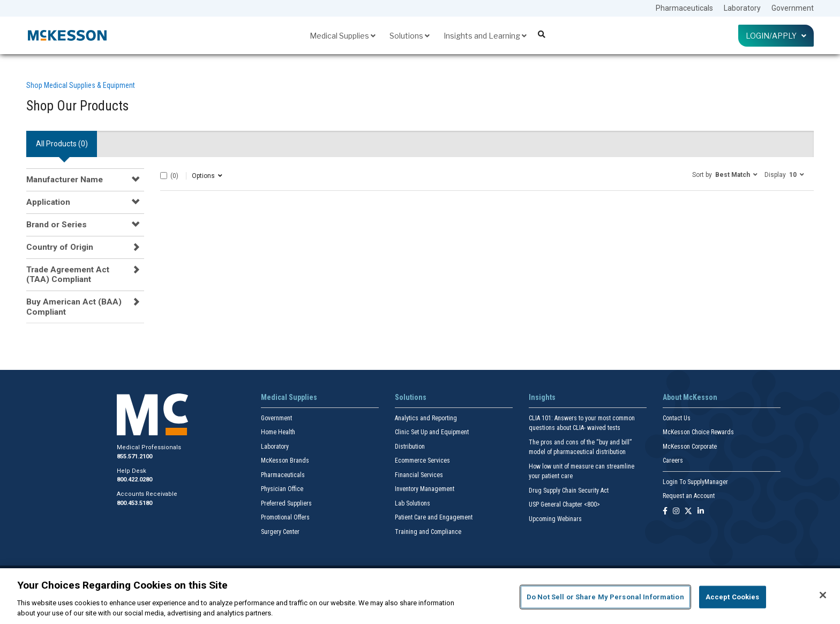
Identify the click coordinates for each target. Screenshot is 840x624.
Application (48, 202)
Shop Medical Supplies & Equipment (81, 85)
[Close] (823, 595)
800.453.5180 (134, 503)
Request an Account (689, 496)
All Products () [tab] (62, 144)
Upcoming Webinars (555, 519)
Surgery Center (280, 532)
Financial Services (419, 475)
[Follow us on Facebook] (665, 512)
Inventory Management (425, 489)
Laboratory (742, 8)
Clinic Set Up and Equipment (432, 432)
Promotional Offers (285, 517)
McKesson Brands (285, 460)
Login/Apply (776, 36)
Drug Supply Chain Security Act (569, 491)
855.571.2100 (134, 456)
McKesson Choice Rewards (698, 432)
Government (793, 8)
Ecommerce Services (422, 460)
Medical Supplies (343, 36)
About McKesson (690, 397)
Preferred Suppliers (286, 503)
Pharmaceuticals (684, 8)
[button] (725, 174)
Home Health (278, 432)
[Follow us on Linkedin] (701, 512)
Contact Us (677, 418)
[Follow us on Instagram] (676, 512)
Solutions (410, 36)
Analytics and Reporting (426, 418)
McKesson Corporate (690, 447)
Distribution (410, 447)
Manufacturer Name (65, 180)
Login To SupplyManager (695, 482)
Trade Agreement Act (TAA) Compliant (68, 274)
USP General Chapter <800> (564, 504)
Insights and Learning (485, 36)
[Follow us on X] (688, 512)
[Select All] (164, 176)
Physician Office (282, 489)
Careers (673, 460)
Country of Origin (60, 247)
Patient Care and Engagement (434, 517)
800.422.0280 (134, 480)
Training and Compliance (428, 532)
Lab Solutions (412, 503)
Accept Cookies (733, 597)
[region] (420, 596)
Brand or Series (57, 225)
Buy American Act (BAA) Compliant (74, 307)
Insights (542, 397)
